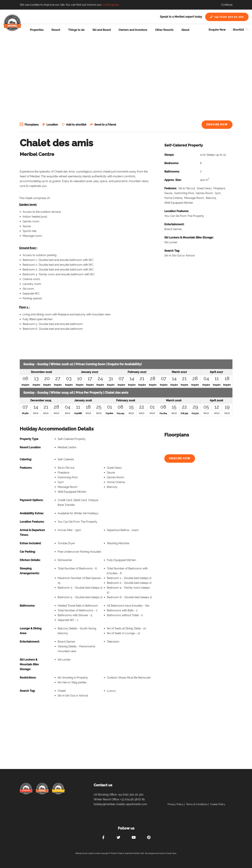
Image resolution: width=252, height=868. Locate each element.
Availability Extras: (32, 513)
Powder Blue (171, 853)
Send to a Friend (106, 125)
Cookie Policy (218, 804)
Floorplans (32, 125)
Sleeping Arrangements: (30, 571)
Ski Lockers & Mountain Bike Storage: (189, 238)
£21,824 (163, 413)
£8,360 (25, 413)
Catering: (26, 459)
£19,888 (78, 413)
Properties (37, 30)
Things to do (76, 30)
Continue (227, 5)
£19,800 (109, 413)
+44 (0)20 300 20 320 (227, 17)
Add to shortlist (77, 125)
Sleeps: (169, 155)
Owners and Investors (133, 30)
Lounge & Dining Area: (31, 631)
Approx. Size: (173, 180)
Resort (56, 30)
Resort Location (30, 447)
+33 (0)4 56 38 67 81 (132, 799)
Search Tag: (172, 251)
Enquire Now (217, 30)
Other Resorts (164, 30)
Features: (171, 188)
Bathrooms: (172, 172)
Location (53, 125)
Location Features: (177, 211)
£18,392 (184, 413)
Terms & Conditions (197, 804)
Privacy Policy (175, 804)
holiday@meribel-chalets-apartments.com (120, 804)
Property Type (29, 439)
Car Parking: (28, 552)
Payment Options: (31, 500)
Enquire (25, 385)
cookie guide (110, 5)
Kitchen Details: (30, 560)
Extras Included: (30, 543)
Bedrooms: (172, 163)
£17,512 (195, 413)
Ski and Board (102, 30)
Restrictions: (28, 678)
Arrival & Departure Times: (32, 533)
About (185, 30)
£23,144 (120, 413)
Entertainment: (174, 224)
